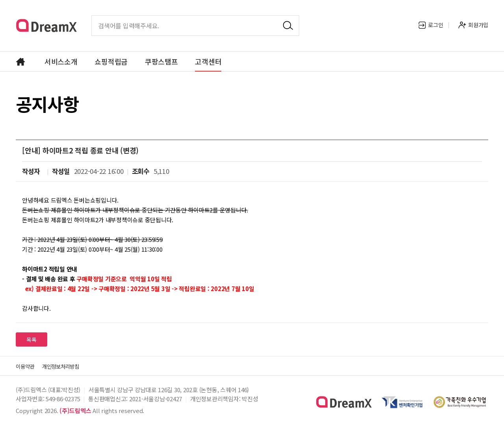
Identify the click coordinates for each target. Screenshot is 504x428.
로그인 (431, 25)
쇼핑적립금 (111, 61)
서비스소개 (61, 61)
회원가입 (473, 25)
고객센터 (208, 61)
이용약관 (27, 366)
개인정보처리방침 (70, 366)
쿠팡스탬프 (161, 61)
